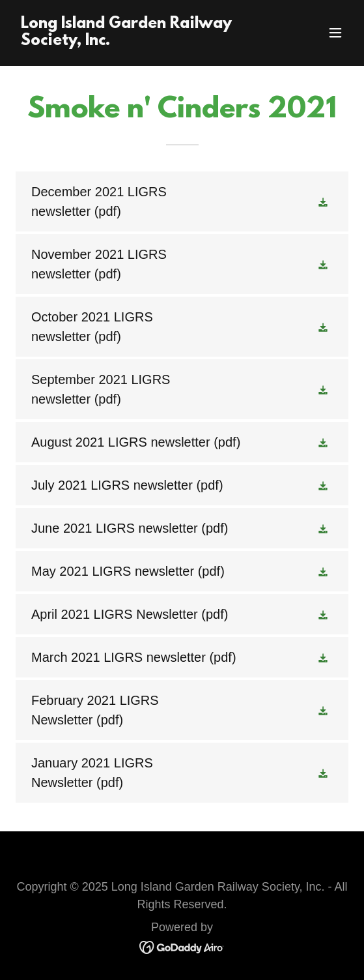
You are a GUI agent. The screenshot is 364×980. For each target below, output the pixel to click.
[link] (132, 40)
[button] (335, 33)
